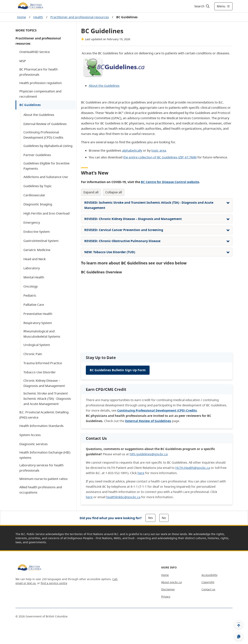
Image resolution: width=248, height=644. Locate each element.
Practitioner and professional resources (80, 17)
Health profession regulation (41, 83)
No (164, 518)
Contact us (208, 589)
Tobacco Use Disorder (40, 372)
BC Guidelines (30, 105)
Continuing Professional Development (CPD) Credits (43, 135)
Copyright (208, 582)
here (141, 473)
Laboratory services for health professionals (41, 468)
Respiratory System (38, 323)
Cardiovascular (34, 195)
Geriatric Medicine (37, 250)
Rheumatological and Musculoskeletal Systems (42, 334)
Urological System (37, 345)
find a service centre (54, 583)
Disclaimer (168, 589)
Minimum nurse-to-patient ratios (43, 479)
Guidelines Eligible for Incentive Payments (46, 166)
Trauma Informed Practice (43, 363)
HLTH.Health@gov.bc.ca (193, 468)
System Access (30, 435)
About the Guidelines (39, 115)
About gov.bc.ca (171, 582)
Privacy (166, 597)
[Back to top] (239, 624)
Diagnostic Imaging (38, 204)
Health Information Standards (41, 426)
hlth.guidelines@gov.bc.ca (149, 454)
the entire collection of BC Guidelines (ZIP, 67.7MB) (160, 157)
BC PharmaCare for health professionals (39, 72)
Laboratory (32, 268)
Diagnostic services (34, 444)
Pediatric (30, 295)
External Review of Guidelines (45, 124)
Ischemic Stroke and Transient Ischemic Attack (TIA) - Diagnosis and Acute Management (47, 399)
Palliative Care (34, 305)
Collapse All (114, 192)
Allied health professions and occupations (41, 490)
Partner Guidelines (37, 155)
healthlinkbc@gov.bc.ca (123, 497)
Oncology (31, 286)
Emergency (32, 222)
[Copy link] (239, 637)
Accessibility (209, 575)
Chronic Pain (33, 354)
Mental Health (34, 277)
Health (38, 17)
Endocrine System (37, 232)
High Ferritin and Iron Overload (46, 213)
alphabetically (132, 150)
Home (22, 17)
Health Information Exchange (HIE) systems (45, 455)
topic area (159, 150)
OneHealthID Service (35, 52)
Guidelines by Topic (38, 186)
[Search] (202, 6)
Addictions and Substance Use (46, 177)
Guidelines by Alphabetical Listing (48, 146)
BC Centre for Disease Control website (170, 182)
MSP (23, 61)
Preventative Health (38, 314)
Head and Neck (35, 259)
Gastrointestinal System (41, 241)
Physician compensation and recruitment (40, 94)
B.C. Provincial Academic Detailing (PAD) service (44, 415)
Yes (150, 518)
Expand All (91, 192)
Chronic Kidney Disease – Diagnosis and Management (44, 383)
